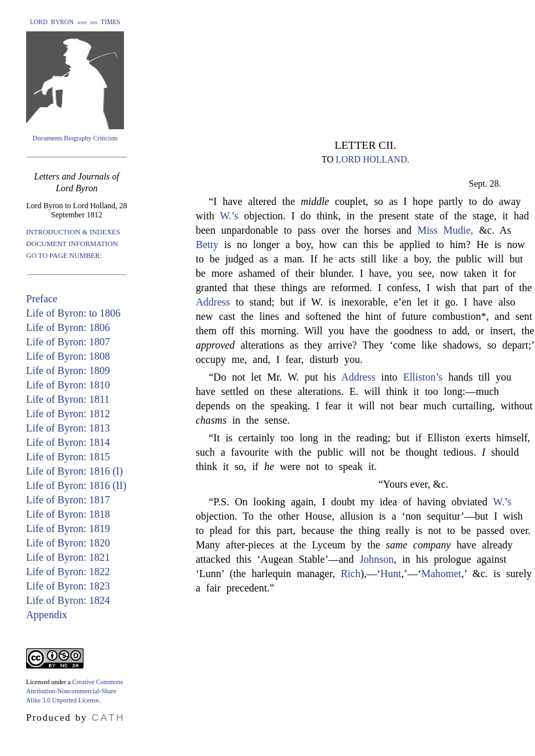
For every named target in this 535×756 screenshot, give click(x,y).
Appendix (47, 615)
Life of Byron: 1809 (68, 370)
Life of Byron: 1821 (68, 557)
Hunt (391, 574)
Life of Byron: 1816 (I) (74, 471)
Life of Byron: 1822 (68, 572)
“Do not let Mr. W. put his (275, 377)
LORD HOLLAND (372, 160)
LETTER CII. (365, 145)
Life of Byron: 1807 (68, 342)
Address (213, 302)
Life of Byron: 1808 (68, 356)
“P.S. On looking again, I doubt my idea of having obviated (351, 502)
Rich (350, 574)
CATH (108, 717)
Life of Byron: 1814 (68, 442)
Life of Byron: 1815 (68, 457)
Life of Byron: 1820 (68, 543)
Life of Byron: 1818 (68, 514)
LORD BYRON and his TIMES (75, 22)
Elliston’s (423, 377)
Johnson (376, 559)
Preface (42, 299)
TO (329, 160)
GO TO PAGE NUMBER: (64, 255)
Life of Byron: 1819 (68, 528)
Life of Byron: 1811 (68, 399)
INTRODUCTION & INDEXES (73, 232)
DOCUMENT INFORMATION (72, 244)
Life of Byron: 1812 (68, 414)
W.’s (229, 216)
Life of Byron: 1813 (68, 428)
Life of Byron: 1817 (68, 500)
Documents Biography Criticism (75, 138)
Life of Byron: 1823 (68, 586)
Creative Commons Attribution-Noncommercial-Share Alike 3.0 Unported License (74, 691)
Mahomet (441, 574)
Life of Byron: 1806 (68, 327)
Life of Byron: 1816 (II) (76, 485)
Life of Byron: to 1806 (73, 313)
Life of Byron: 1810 (68, 385)
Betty (207, 244)
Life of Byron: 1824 (68, 600)
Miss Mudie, (446, 230)
